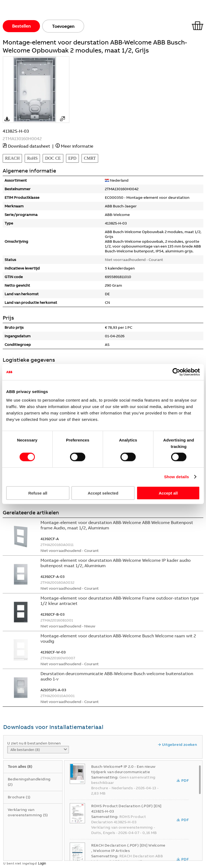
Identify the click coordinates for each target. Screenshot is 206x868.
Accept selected (103, 493)
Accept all (168, 493)
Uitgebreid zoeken (177, 744)
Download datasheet (29, 146)
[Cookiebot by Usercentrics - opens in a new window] (176, 372)
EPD (72, 158)
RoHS (32, 158)
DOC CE (53, 158)
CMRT (90, 158)
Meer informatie (77, 146)
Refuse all (38, 493)
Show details (177, 477)
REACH (12, 158)
